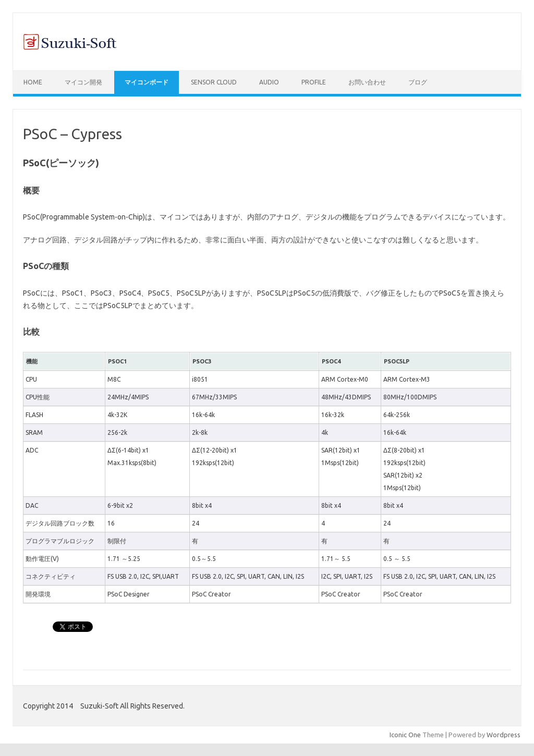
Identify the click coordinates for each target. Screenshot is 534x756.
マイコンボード (147, 82)
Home (33, 82)
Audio (269, 82)
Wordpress (503, 735)
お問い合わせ (367, 82)
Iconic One (405, 735)
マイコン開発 (83, 82)
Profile (314, 82)
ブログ (418, 82)
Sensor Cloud (214, 82)
